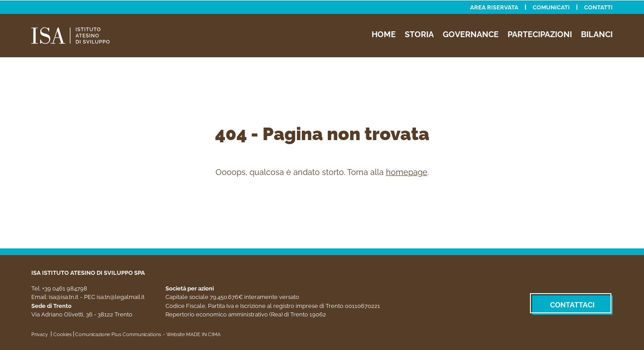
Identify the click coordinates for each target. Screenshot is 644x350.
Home (384, 34)
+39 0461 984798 (65, 288)
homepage (407, 172)
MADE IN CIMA (203, 334)
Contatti (598, 7)
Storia (419, 34)
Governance (471, 34)
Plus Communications (136, 334)
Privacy (40, 334)
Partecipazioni (540, 34)
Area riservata (494, 7)
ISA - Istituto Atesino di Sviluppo (80, 35)
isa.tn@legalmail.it (121, 297)
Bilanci (597, 34)
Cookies (62, 334)
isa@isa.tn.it (64, 297)
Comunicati (551, 7)
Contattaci (572, 305)
